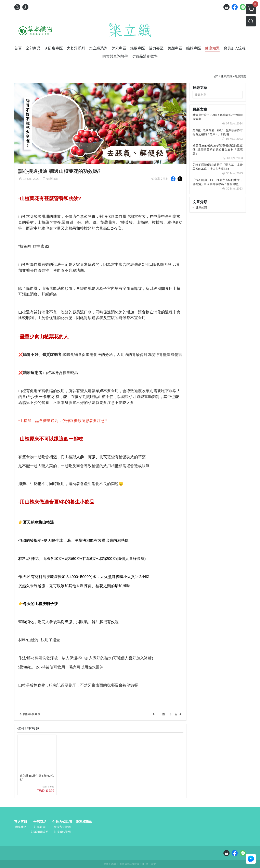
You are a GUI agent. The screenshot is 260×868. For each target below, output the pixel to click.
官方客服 (21, 822)
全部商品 (40, 822)
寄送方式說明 (62, 827)
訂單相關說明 (40, 832)
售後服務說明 (62, 832)
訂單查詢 (40, 827)
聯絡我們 (21, 827)
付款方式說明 (62, 822)
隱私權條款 (84, 822)
